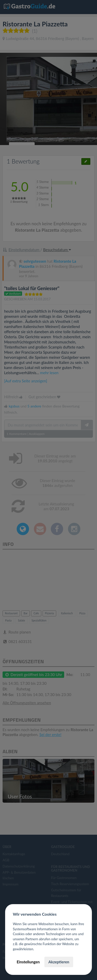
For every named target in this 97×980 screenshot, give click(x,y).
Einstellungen (28, 962)
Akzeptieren (59, 962)
